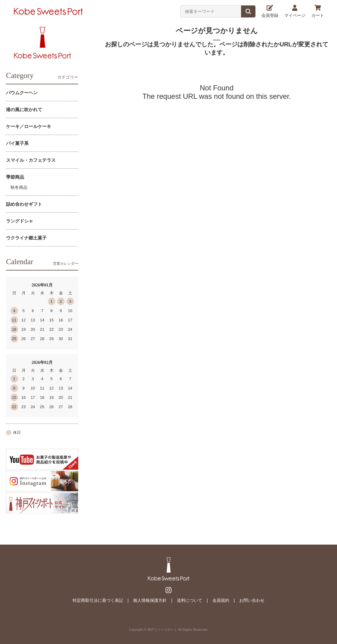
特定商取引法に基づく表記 (98, 600)
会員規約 (221, 600)
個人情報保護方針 (150, 600)
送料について (190, 600)
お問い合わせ (252, 600)
